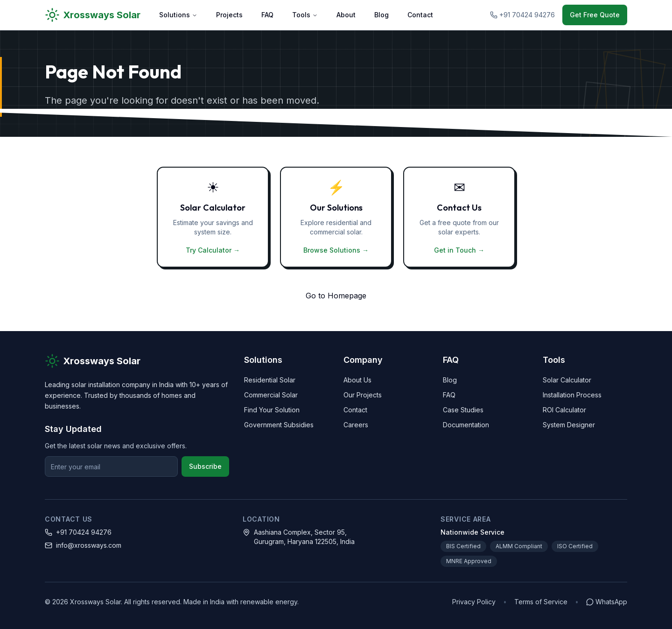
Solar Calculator (567, 380)
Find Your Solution (272, 410)
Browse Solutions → (336, 250)
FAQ (267, 15)
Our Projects (363, 395)
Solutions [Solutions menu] (178, 15)
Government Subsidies (279, 425)
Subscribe (205, 466)
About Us (357, 380)
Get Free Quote (595, 15)
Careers (356, 425)
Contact (420, 15)
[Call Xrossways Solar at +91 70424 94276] (522, 15)
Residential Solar (270, 380)
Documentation (466, 425)
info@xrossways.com (89, 545)
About (346, 15)
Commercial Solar (271, 395)
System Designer (569, 425)
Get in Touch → (459, 250)
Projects (229, 15)
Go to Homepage (336, 296)
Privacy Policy (474, 602)
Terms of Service (541, 602)
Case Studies (463, 410)
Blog (381, 15)
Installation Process (572, 395)
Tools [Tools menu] (305, 15)
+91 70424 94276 (84, 532)
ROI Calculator (564, 410)
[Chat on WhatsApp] (607, 602)
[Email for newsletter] (111, 466)
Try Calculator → (213, 250)
